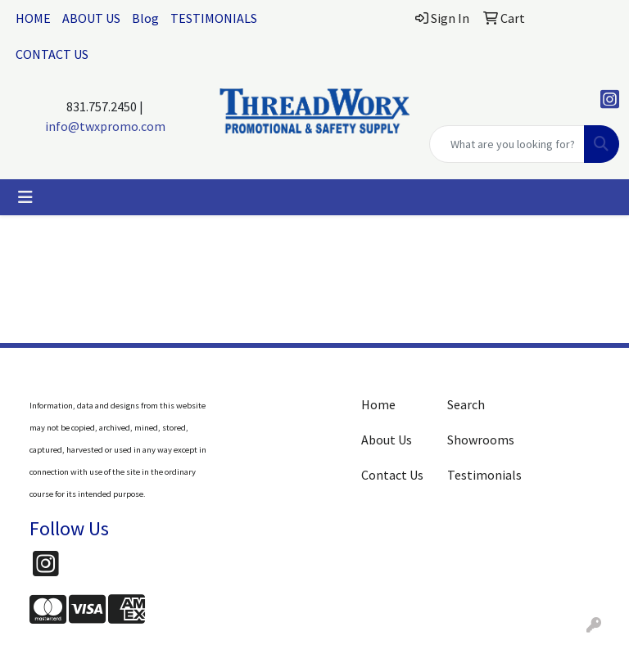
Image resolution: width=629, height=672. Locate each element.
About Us (387, 440)
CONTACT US (52, 54)
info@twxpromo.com (105, 126)
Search (466, 404)
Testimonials (480, 475)
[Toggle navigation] (25, 197)
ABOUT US (91, 18)
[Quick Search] (507, 144)
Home (378, 404)
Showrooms (480, 440)
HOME (33, 18)
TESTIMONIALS (214, 18)
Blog (145, 18)
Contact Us (392, 475)
